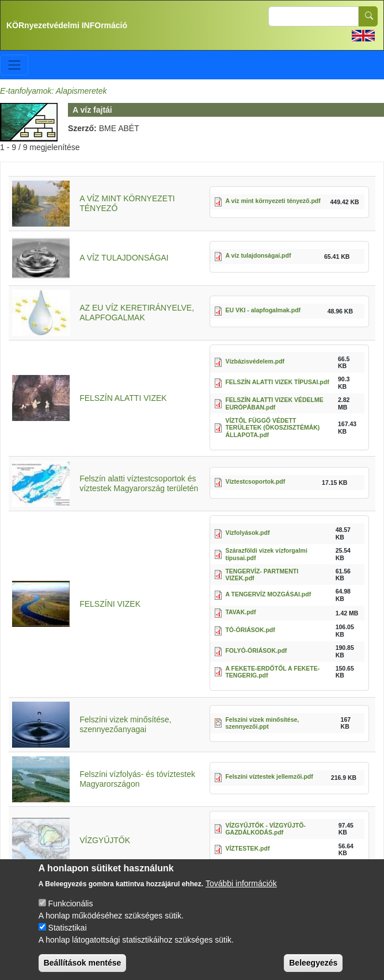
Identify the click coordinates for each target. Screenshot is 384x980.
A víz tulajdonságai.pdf (258, 255)
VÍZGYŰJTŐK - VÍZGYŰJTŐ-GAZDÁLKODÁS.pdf (265, 829)
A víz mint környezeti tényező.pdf (273, 201)
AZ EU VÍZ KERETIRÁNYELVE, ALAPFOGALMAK (137, 313)
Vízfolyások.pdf (247, 533)
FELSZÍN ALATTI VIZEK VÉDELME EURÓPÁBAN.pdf (274, 403)
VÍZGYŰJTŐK (105, 840)
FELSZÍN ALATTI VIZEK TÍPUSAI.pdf (277, 382)
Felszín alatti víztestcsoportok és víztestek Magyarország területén (139, 483)
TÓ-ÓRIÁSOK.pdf (250, 630)
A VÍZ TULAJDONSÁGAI (124, 258)
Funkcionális (71, 913)
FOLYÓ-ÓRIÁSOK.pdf (256, 650)
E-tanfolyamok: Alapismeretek (53, 91)
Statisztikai (68, 937)
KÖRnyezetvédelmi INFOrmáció (67, 25)
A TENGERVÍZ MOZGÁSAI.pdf (268, 594)
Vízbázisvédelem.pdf (255, 361)
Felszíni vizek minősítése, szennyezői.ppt (262, 723)
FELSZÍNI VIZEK (110, 604)
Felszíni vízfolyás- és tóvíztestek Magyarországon (137, 779)
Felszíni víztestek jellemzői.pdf (269, 776)
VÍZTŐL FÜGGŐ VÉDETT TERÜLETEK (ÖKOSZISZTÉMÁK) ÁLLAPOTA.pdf (272, 428)
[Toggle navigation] (14, 65)
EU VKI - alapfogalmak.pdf (263, 310)
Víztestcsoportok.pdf (255, 481)
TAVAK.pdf (240, 612)
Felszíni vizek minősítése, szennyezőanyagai (126, 724)
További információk (241, 893)
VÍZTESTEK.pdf (247, 848)
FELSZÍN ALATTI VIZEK (123, 398)
